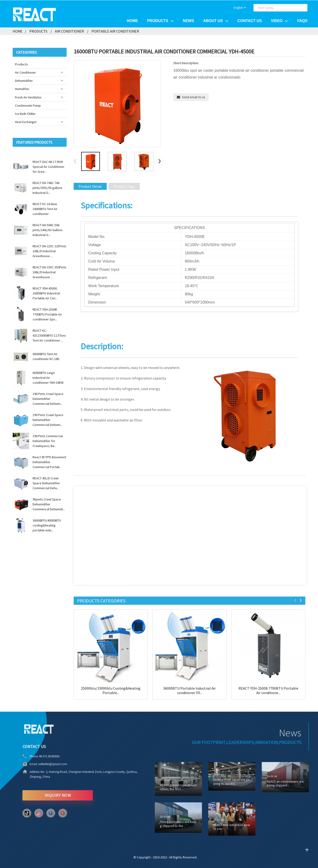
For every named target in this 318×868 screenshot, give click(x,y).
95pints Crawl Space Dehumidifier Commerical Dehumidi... (49, 504)
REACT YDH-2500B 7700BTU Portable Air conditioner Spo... (47, 314)
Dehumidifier (24, 81)
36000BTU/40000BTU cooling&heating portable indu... (47, 525)
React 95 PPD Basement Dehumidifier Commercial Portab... (49, 462)
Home (132, 21)
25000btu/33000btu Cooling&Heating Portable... (111, 690)
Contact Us (250, 21)
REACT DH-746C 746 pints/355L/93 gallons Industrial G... (47, 188)
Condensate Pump (28, 105)
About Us (216, 21)
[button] (160, 161)
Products (160, 21)
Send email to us (194, 97)
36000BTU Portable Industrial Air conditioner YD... (189, 690)
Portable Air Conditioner (115, 31)
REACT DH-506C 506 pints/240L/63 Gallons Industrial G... (48, 230)
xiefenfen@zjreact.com (37, 764)
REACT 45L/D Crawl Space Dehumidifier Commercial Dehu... (46, 483)
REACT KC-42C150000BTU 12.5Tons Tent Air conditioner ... (49, 335)
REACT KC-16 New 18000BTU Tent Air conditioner (45, 209)
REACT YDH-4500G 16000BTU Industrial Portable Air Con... (46, 293)
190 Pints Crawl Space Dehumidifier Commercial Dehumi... (48, 398)
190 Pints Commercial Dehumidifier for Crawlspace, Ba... (48, 441)
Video (279, 21)
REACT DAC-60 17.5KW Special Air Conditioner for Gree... (49, 166)
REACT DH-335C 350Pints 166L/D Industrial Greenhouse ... (49, 272)
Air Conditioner (69, 31)
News (189, 21)
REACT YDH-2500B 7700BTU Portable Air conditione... (268, 690)
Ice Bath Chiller (25, 113)
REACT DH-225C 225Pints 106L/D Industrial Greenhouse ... (49, 251)
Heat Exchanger (26, 122)
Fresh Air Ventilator (28, 97)
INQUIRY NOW (42, 795)
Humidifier (22, 89)
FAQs (302, 21)
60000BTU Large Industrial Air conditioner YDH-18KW (48, 377)
